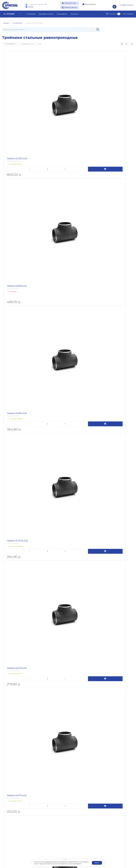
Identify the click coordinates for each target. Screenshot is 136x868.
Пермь (31, 7)
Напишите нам (70, 3)
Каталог (6, 23)
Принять (97, 863)
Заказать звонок (71, 7)
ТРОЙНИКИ (18, 23)
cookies (47, 862)
